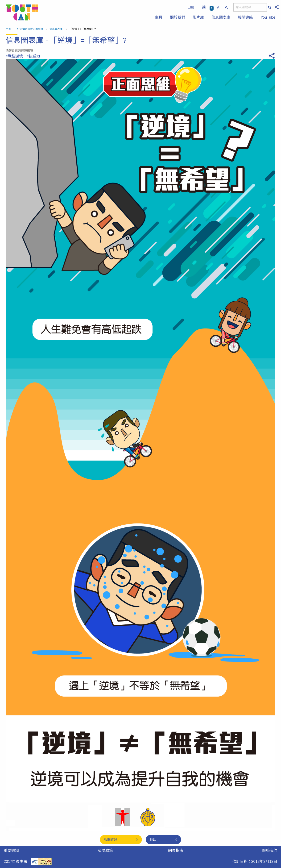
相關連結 (245, 17)
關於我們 (178, 17)
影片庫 (198, 17)
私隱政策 (105, 850)
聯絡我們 (270, 850)
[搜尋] (250, 7)
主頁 (159, 17)
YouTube (268, 17)
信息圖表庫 (221, 17)
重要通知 (11, 850)
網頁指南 (176, 850)
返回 (153, 839)
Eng (191, 7)
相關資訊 (111, 839)
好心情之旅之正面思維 (30, 29)
